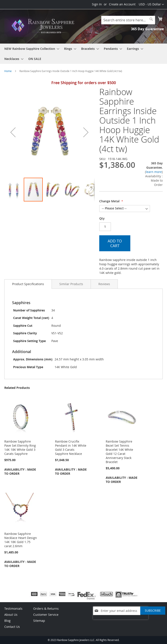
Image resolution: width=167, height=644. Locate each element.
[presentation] (121, 622)
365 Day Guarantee (147, 29)
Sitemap (39, 621)
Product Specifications (28, 284)
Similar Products (71, 284)
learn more (154, 172)
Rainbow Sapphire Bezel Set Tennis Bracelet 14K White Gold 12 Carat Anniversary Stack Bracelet (119, 452)
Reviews (104, 284)
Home (8, 71)
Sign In (97, 4)
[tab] (28, 284)
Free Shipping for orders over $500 (84, 83)
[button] (151, 5)
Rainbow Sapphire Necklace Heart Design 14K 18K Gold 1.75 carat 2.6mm (21, 540)
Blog (7, 621)
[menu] (83, 54)
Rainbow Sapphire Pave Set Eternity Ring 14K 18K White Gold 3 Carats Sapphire (20, 448)
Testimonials (13, 609)
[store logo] (44, 26)
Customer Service (46, 615)
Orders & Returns (46, 609)
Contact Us (12, 627)
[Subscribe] (153, 611)
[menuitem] (31, 49)
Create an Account (122, 4)
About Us (11, 615)
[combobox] (128, 20)
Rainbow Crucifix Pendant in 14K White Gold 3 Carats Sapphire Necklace (71, 448)
